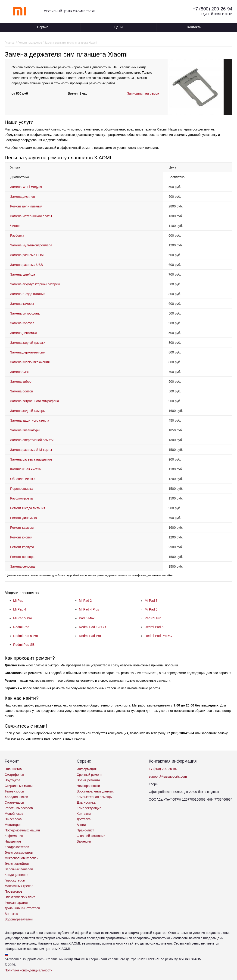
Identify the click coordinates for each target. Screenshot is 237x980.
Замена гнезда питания (28, 294)
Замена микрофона (25, 313)
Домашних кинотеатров (22, 908)
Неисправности (88, 786)
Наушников (13, 841)
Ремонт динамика (23, 518)
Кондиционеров (16, 875)
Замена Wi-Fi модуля (26, 187)
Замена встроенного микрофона (35, 401)
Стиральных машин (19, 786)
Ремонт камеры (22, 528)
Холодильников (16, 797)
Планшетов (13, 769)
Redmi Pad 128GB (92, 627)
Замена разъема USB (27, 265)
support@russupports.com (168, 776)
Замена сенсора (22, 566)
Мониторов (13, 825)
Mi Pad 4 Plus (89, 609)
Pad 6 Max (87, 618)
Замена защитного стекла (30, 420)
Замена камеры (22, 304)
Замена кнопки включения (30, 362)
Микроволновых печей (22, 858)
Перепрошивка (21, 489)
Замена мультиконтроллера (31, 245)
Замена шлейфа (23, 274)
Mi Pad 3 (151, 601)
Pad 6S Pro (153, 618)
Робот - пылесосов (19, 808)
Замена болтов (22, 391)
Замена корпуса (22, 323)
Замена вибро (21, 382)
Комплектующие (89, 808)
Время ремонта (88, 780)
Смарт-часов (14, 802)
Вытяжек (11, 914)
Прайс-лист (85, 830)
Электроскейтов (17, 864)
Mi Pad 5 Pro (23, 618)
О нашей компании (91, 836)
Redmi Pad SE (24, 645)
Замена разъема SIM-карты (31, 450)
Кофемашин (14, 836)
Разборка (17, 235)
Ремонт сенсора (22, 557)
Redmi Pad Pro (90, 636)
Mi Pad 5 (151, 609)
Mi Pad (18, 601)
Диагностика (86, 802)
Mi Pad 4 (20, 609)
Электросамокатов (19, 853)
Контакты (194, 27)
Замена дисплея (23, 197)
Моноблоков (14, 814)
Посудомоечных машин (22, 830)
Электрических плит (20, 897)
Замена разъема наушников (31, 459)
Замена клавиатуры (25, 430)
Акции (81, 825)
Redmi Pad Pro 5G (158, 636)
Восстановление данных (95, 791)
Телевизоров (14, 791)
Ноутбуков (12, 780)
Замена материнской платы (31, 216)
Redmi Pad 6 (154, 627)
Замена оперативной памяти (32, 440)
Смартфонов (14, 775)
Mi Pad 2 (85, 601)
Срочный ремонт (89, 775)
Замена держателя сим (28, 352)
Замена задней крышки (28, 343)
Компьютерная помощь (94, 797)
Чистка (15, 226)
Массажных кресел (19, 886)
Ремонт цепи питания (26, 206)
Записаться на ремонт (144, 93)
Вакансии (84, 841)
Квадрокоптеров (17, 847)
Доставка (84, 819)
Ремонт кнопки (21, 537)
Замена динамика (24, 333)
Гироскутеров (15, 880)
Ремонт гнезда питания (28, 508)
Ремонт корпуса (22, 547)
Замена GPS (20, 372)
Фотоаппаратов (16, 903)
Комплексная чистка (25, 469)
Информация (87, 769)
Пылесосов (13, 819)
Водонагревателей (19, 919)
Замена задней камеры (28, 411)
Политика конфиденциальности (29, 970)
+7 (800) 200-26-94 (212, 9)
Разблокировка (21, 498)
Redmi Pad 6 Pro (26, 636)
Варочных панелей (19, 869)
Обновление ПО (22, 479)
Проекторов (14, 891)
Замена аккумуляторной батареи (35, 284)
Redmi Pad (21, 627)
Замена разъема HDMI (27, 255)
